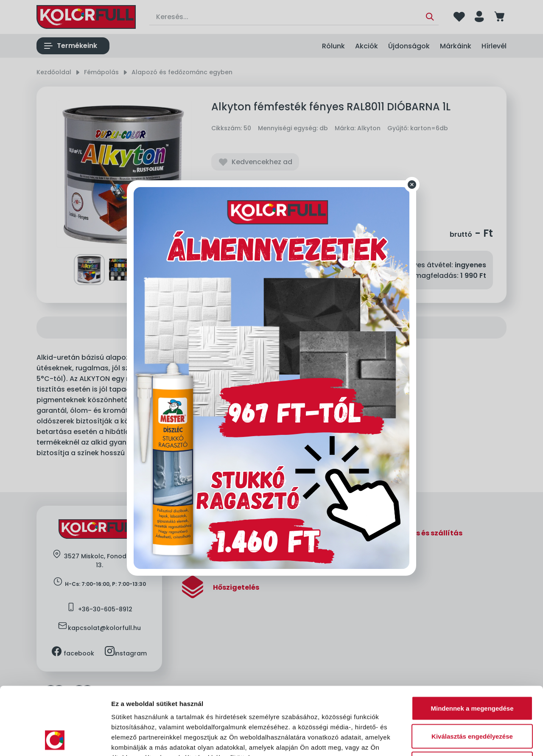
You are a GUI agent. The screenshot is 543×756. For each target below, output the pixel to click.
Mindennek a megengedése (472, 645)
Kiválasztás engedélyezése (472, 673)
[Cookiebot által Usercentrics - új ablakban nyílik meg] (55, 739)
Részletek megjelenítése (482, 739)
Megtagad (472, 700)
